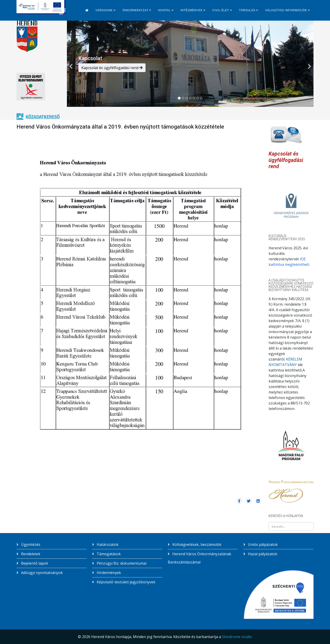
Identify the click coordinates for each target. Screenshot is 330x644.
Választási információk (286, 10)
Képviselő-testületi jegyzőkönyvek (126, 582)
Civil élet (221, 10)
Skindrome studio (237, 637)
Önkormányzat (135, 10)
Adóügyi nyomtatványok (41, 573)
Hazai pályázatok (262, 554)
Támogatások (108, 554)
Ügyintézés (30, 544)
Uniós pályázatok (262, 544)
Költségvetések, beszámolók (196, 544)
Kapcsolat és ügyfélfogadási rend (112, 68)
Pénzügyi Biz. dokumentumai (121, 563)
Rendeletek (30, 554)
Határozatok (107, 544)
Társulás (247, 10)
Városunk (104, 10)
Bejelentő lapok (34, 563)
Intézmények (192, 10)
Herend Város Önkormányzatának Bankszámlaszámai (199, 558)
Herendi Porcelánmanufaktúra (291, 482)
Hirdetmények (108, 573)
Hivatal (164, 10)
